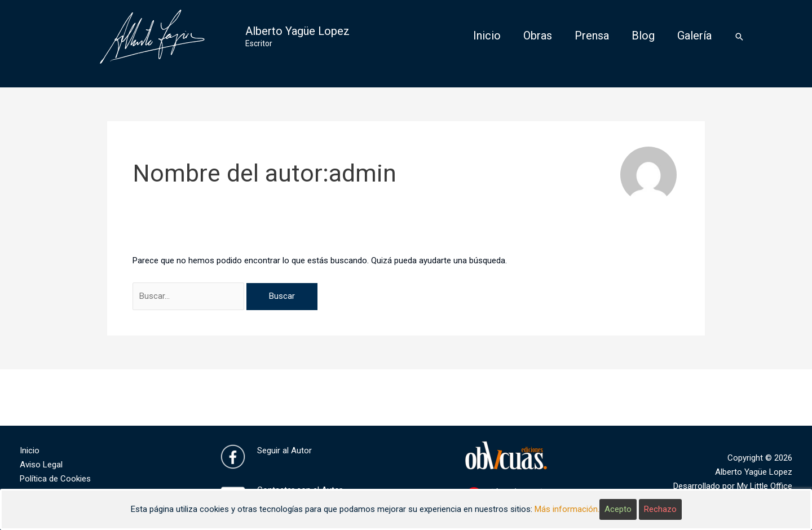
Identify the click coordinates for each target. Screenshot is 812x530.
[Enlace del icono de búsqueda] (739, 37)
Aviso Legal (41, 465)
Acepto (618, 509)
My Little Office (765, 486)
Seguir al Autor (284, 450)
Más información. (567, 509)
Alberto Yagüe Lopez (297, 31)
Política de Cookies (55, 479)
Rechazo (660, 509)
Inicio (30, 450)
